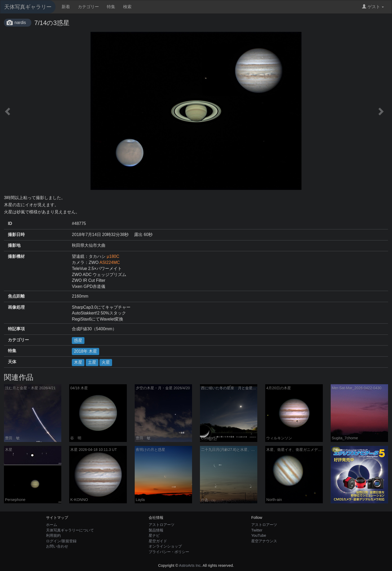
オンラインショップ (165, 546)
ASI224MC (110, 262)
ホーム (52, 525)
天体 (12, 362)
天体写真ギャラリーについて (70, 530)
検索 (127, 7)
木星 (78, 362)
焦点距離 (16, 296)
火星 (106, 362)
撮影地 (14, 245)
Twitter (257, 530)
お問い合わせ (57, 546)
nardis (20, 23)
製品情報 (156, 530)
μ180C (113, 256)
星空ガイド (158, 541)
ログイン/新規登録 (61, 541)
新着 (66, 7)
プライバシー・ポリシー (169, 552)
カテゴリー (88, 7)
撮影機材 (16, 256)
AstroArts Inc (190, 565)
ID (10, 223)
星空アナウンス (264, 541)
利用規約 (53, 535)
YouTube (259, 535)
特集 (111, 7)
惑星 (78, 340)
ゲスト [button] (373, 7)
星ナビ (154, 535)
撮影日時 (16, 235)
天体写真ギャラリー (28, 7)
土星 (92, 362)
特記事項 (16, 329)
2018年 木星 (86, 351)
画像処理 (16, 307)
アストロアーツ (162, 525)
